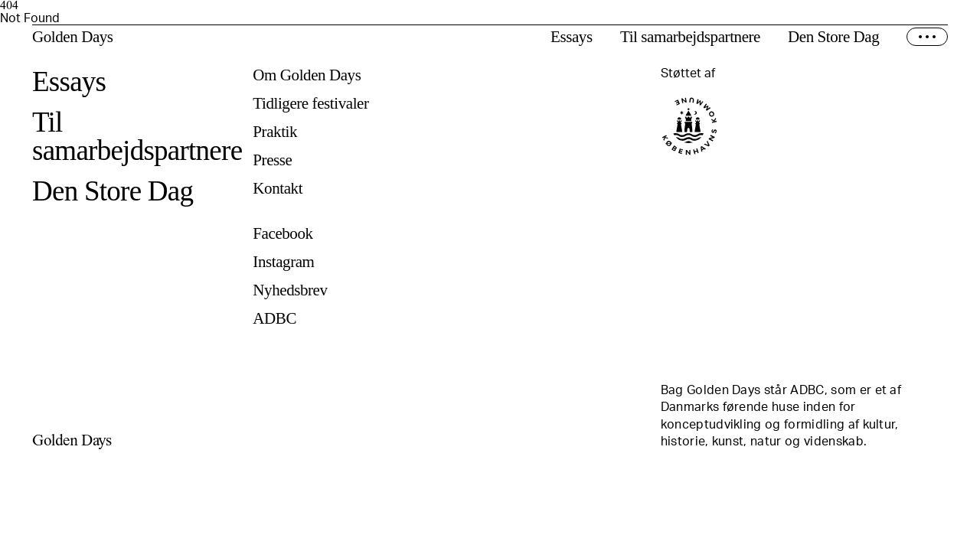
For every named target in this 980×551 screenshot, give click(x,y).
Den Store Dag (833, 37)
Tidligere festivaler (310, 104)
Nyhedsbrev (290, 290)
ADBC (274, 319)
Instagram (283, 262)
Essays (572, 37)
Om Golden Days (307, 75)
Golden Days (73, 37)
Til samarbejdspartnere (690, 37)
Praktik (275, 132)
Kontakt (278, 189)
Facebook (283, 234)
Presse (272, 160)
